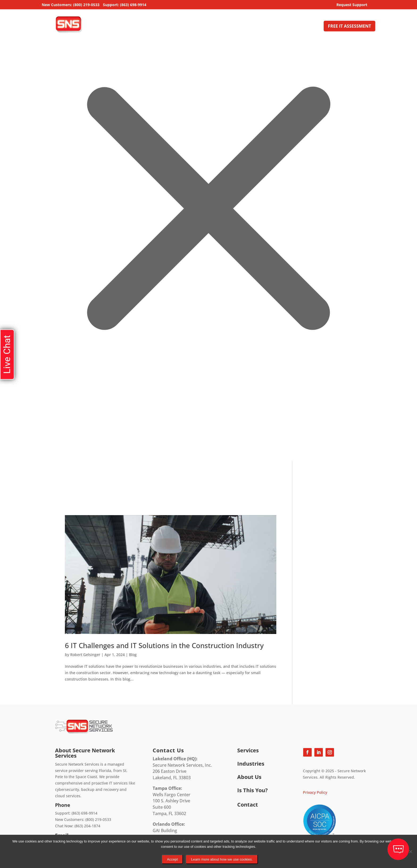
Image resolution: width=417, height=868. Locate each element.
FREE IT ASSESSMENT (349, 26)
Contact (311, 27)
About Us (283, 27)
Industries (258, 27)
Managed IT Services (216, 27)
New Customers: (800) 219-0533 (71, 5)
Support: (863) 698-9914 (125, 5)
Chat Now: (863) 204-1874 (78, 826)
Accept (172, 859)
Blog (133, 655)
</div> (40, 439)
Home (184, 27)
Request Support (352, 5)
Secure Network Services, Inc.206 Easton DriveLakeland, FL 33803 (182, 768)
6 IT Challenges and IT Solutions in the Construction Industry (164, 645)
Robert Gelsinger (85, 655)
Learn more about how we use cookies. (222, 859)
